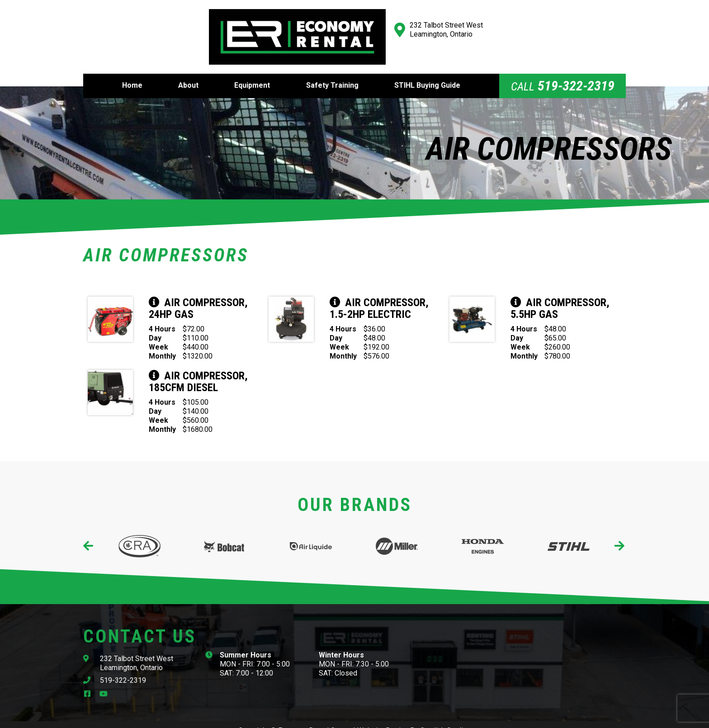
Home (132, 73)
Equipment (252, 73)
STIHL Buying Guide (427, 73)
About (188, 73)
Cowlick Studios (446, 718)
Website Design (383, 718)
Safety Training (332, 73)
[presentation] (89, 533)
